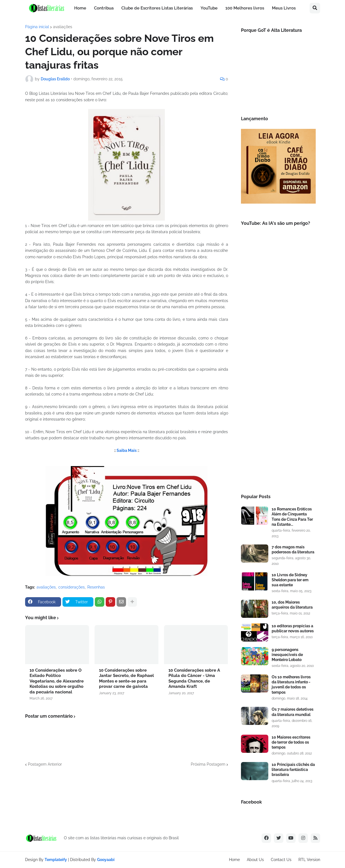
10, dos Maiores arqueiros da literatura (292, 605)
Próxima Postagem (208, 764)
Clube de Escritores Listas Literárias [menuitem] (157, 8)
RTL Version (309, 860)
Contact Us (281, 860)
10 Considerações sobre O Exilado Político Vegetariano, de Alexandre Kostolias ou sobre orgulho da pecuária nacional (57, 681)
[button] (315, 8)
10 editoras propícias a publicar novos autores (293, 628)
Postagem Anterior (45, 764)
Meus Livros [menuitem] (284, 8)
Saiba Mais (127, 450)
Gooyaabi (106, 860)
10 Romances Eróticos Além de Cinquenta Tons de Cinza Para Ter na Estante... (292, 517)
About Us (255, 860)
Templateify (56, 860)
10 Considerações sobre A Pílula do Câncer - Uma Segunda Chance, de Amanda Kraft (194, 678)
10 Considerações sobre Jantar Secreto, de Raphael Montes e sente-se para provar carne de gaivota (126, 678)
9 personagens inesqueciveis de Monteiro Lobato (287, 655)
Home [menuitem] (80, 8)
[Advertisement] (278, 395)
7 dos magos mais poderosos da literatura (293, 549)
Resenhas (96, 587)
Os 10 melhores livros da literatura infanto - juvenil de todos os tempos (291, 685)
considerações (72, 587)
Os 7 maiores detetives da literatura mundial (293, 712)
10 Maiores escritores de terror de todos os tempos (291, 742)
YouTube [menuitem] (209, 8)
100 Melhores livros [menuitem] (245, 8)
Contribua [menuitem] (104, 8)
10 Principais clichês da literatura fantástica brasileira (293, 770)
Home (234, 860)
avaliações (63, 27)
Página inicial (37, 27)
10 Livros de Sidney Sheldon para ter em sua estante (290, 580)
